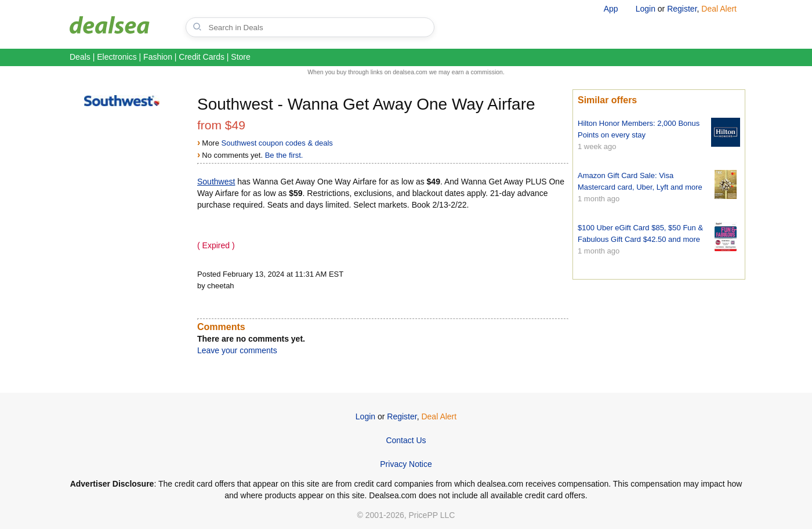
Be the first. (284, 155)
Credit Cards (202, 57)
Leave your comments (237, 350)
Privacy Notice (406, 464)
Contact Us (406, 440)
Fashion (158, 57)
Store (240, 57)
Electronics (117, 57)
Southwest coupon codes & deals (277, 143)
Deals (80, 57)
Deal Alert (719, 9)
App (611, 9)
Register (682, 9)
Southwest (216, 182)
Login (646, 9)
